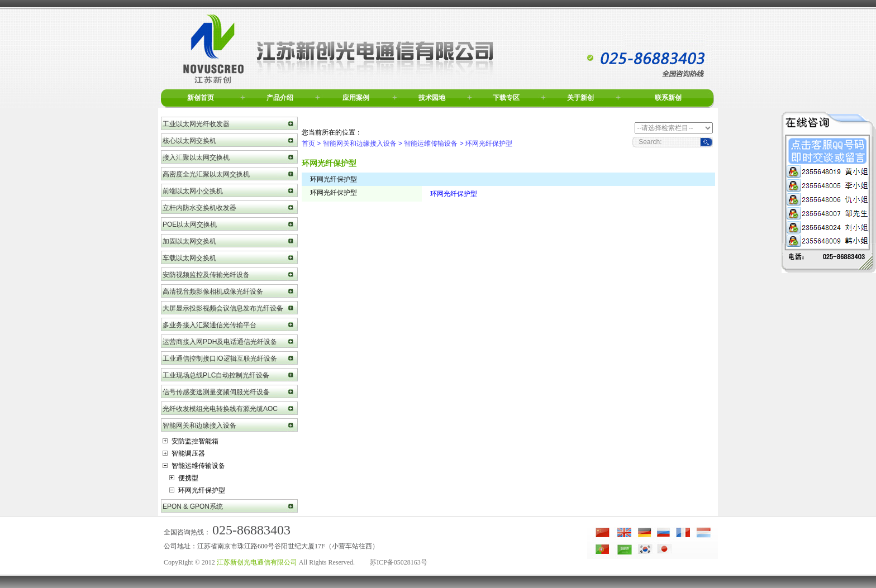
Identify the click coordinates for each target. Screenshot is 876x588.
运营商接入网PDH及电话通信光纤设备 (220, 342)
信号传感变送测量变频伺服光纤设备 (216, 392)
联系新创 (668, 98)
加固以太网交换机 (189, 241)
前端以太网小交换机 (193, 191)
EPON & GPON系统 (193, 506)
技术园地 (432, 98)
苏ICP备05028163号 (399, 562)
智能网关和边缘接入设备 (199, 426)
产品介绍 (280, 98)
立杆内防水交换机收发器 (199, 208)
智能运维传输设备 (194, 466)
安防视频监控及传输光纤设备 (206, 275)
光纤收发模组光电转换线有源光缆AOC (220, 409)
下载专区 (506, 98)
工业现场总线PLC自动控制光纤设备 (216, 375)
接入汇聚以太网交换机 (196, 157)
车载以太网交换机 (189, 258)
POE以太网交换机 (190, 224)
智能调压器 (184, 453)
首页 (308, 144)
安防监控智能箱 (191, 441)
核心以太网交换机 (189, 141)
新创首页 (201, 98)
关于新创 (580, 98)
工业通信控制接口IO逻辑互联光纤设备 (220, 358)
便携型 (184, 478)
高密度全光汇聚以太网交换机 (206, 174)
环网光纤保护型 (197, 490)
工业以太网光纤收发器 (196, 124)
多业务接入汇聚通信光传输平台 (210, 325)
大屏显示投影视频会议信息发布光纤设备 (223, 308)
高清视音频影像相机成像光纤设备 (213, 291)
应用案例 (356, 98)
